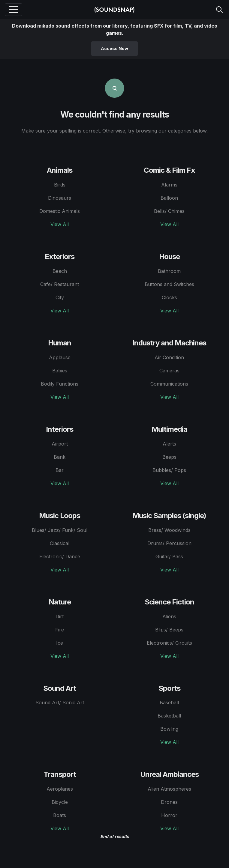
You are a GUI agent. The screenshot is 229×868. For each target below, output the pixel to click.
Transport (60, 774)
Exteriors (60, 257)
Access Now (115, 48)
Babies (60, 371)
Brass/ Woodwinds (169, 530)
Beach (60, 271)
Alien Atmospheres (169, 789)
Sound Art (60, 688)
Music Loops (60, 516)
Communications (169, 384)
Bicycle (60, 802)
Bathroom (169, 271)
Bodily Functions (60, 384)
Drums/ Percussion (169, 543)
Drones (169, 802)
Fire (60, 630)
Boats (60, 815)
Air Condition (169, 357)
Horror (169, 815)
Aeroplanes (60, 789)
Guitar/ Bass (169, 556)
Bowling (169, 729)
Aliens (169, 616)
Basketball (169, 716)
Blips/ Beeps (169, 630)
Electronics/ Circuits (169, 643)
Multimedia (169, 429)
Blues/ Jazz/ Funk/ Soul (60, 530)
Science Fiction (169, 602)
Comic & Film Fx (169, 170)
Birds (60, 185)
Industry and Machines (169, 343)
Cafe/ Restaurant (60, 284)
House (169, 257)
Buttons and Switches (169, 284)
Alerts (169, 444)
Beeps (169, 457)
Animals (60, 170)
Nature (60, 602)
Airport (60, 444)
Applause (60, 357)
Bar (60, 470)
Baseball (169, 702)
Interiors (60, 429)
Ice (60, 643)
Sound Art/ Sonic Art (60, 702)
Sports (169, 688)
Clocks (169, 297)
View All (60, 224)
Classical (60, 543)
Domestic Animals (60, 211)
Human (60, 343)
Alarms (169, 185)
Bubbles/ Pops (169, 470)
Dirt (60, 616)
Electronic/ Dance (60, 556)
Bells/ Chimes (169, 211)
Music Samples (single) (169, 516)
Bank (60, 457)
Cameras (169, 371)
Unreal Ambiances (169, 774)
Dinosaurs (60, 198)
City (60, 297)
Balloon (169, 198)
